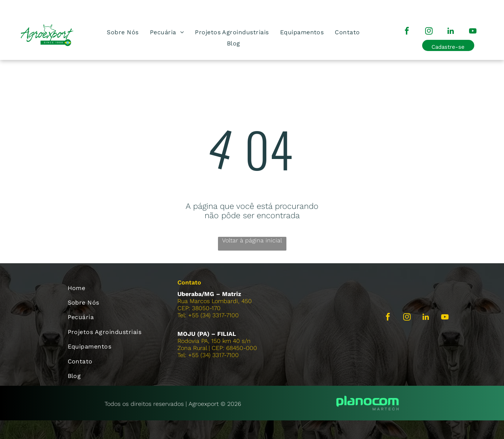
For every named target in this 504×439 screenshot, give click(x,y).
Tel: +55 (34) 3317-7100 (208, 315)
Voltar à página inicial (252, 240)
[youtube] (473, 32)
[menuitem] (123, 32)
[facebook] (407, 32)
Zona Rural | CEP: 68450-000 (217, 348)
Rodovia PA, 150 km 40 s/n (214, 341)
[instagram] (429, 32)
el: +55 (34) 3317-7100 (209, 355)
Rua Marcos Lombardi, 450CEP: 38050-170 (215, 305)
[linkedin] (451, 32)
